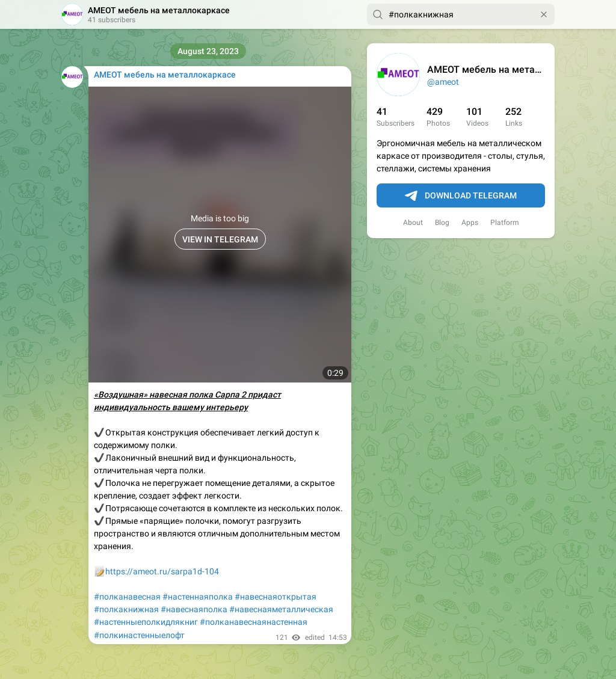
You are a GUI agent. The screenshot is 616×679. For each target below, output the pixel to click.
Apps (470, 223)
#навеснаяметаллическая (281, 609)
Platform (505, 223)
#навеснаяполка (194, 609)
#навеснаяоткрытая (276, 597)
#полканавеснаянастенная (254, 622)
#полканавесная (127, 597)
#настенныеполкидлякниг (146, 622)
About (413, 223)
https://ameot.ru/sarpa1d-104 (162, 571)
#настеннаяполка (198, 597)
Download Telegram (461, 196)
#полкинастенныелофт (139, 635)
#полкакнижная (126, 609)
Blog (442, 223)
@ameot (443, 82)
